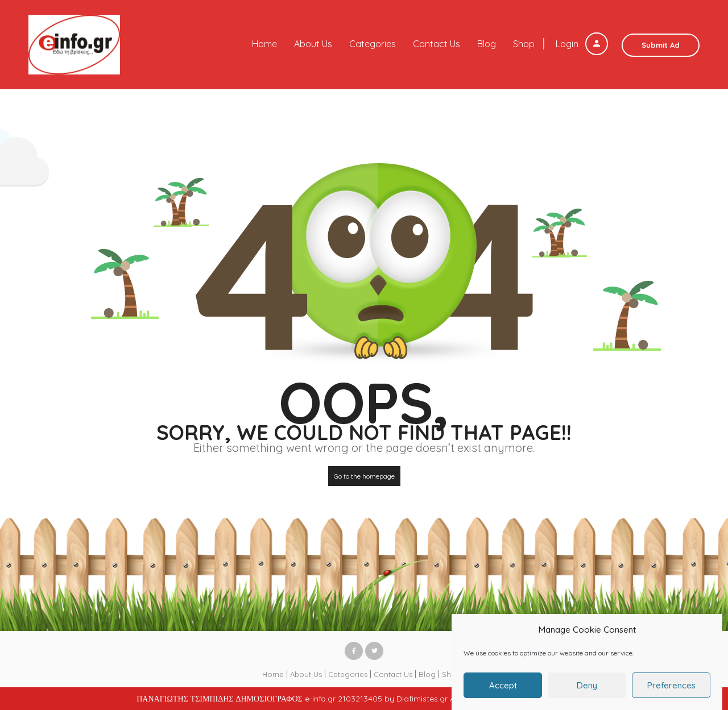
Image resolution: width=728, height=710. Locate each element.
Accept (503, 691)
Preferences (671, 691)
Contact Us (437, 44)
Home (264, 44)
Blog (487, 44)
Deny (587, 691)
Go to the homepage (364, 476)
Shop (524, 44)
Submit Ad (661, 45)
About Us (313, 44)
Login (582, 44)
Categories (373, 44)
